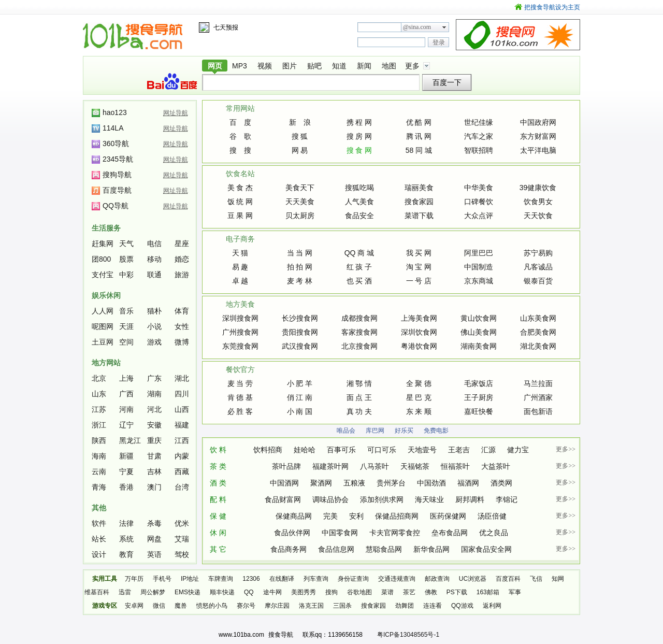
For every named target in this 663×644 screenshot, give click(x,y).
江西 (182, 440)
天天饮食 (538, 216)
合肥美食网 (538, 332)
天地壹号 (422, 450)
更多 (412, 66)
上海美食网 (419, 318)
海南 (99, 456)
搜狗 (331, 592)
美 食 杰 (240, 188)
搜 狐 (300, 136)
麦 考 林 (300, 281)
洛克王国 (311, 606)
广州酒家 (538, 397)
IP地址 (190, 579)
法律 (126, 523)
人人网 (103, 311)
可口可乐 (382, 450)
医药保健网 (448, 516)
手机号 (162, 579)
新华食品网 (431, 549)
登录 (439, 42)
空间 (126, 342)
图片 (290, 66)
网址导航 (176, 113)
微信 (159, 606)
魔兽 (181, 606)
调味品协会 (330, 499)
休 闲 (218, 533)
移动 (154, 259)
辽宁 (126, 425)
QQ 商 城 (359, 253)
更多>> (566, 449)
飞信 (536, 579)
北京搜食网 (359, 346)
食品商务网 (289, 549)
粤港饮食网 (419, 346)
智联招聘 (479, 150)
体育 (182, 311)
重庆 (154, 440)
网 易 (300, 150)
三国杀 (342, 606)
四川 (182, 394)
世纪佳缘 (479, 122)
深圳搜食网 (240, 318)
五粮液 (354, 483)
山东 (99, 394)
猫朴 (154, 311)
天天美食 (300, 202)
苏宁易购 (538, 253)
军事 (515, 592)
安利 (356, 516)
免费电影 (436, 431)
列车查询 (316, 579)
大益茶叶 (496, 466)
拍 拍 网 (300, 267)
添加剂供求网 (382, 499)
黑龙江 (130, 440)
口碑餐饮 (479, 202)
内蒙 (182, 456)
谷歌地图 (359, 592)
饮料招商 (268, 450)
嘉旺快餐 (479, 411)
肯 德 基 (240, 397)
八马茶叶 (374, 466)
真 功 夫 (359, 411)
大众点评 (479, 216)
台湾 (182, 487)
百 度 (240, 122)
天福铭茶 (415, 466)
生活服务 (106, 228)
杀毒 (154, 523)
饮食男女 (538, 202)
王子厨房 (479, 397)
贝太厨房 (300, 216)
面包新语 (538, 411)
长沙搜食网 (300, 318)
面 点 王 (359, 397)
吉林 (154, 471)
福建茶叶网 (330, 466)
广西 (126, 394)
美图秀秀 (304, 592)
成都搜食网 (359, 318)
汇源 (488, 450)
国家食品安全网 (486, 549)
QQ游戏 (462, 606)
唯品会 (346, 431)
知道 (339, 66)
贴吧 (314, 66)
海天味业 (429, 499)
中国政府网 (538, 122)
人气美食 (359, 202)
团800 (101, 259)
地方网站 (106, 363)
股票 (126, 259)
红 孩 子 (359, 267)
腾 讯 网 (419, 136)
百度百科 (508, 579)
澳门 (154, 487)
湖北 (182, 378)
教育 (126, 554)
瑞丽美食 (419, 188)
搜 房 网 (359, 136)
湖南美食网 (479, 346)
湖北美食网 (538, 346)
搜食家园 (419, 202)
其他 (99, 508)
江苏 (99, 409)
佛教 (431, 592)
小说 (154, 326)
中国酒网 (284, 483)
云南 (99, 471)
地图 (389, 66)
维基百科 (97, 592)
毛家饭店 (479, 383)
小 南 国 (300, 411)
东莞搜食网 (240, 346)
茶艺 (409, 592)
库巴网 (375, 431)
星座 (182, 244)
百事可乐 (341, 450)
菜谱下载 (419, 216)
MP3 (240, 66)
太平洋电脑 (538, 150)
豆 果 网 (240, 216)
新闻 (364, 66)
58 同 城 (419, 150)
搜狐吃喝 (359, 188)
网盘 (154, 539)
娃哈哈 (305, 450)
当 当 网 (300, 253)
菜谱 (387, 592)
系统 (126, 539)
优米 (182, 523)
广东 (154, 378)
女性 (182, 326)
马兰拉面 (538, 383)
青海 (99, 487)
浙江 (99, 425)
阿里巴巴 (479, 253)
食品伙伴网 (292, 533)
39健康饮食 (538, 188)
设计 (99, 554)
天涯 (126, 326)
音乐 (126, 311)
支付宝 (103, 275)
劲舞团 (405, 606)
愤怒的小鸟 (212, 606)
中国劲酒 (431, 483)
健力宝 (518, 450)
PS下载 (457, 592)
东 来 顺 (419, 411)
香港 (126, 487)
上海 (126, 378)
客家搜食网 (359, 332)
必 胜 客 (240, 411)
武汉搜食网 (300, 346)
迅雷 (125, 592)
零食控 (409, 533)
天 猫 (240, 253)
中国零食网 (340, 533)
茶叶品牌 (286, 466)
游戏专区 (105, 606)
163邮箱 (488, 592)
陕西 (99, 440)
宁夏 (126, 471)
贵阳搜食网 (300, 332)
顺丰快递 (222, 592)
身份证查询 (353, 579)
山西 (182, 409)
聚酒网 (321, 483)
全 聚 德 (419, 383)
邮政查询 (437, 579)
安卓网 (134, 606)
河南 (126, 409)
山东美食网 (538, 318)
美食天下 (300, 188)
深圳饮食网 (419, 332)
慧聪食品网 (384, 549)
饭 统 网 (240, 202)
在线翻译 (282, 579)
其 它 (218, 549)
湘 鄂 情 (359, 383)
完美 (330, 516)
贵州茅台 (391, 483)
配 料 (218, 499)
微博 (182, 342)
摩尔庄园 (277, 606)
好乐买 (404, 431)
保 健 (218, 516)
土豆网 (103, 342)
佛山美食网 (479, 332)
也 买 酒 (359, 281)
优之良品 (494, 533)
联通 (154, 275)
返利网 (492, 606)
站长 (99, 539)
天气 (126, 244)
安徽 (154, 425)
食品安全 (359, 216)
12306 (251, 579)
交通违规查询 (397, 579)
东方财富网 (538, 136)
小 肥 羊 (300, 383)
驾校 (182, 554)
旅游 (182, 275)
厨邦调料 (470, 499)
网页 (215, 66)
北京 (99, 378)
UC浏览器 (473, 579)
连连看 (433, 606)
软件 (99, 523)
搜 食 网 (359, 150)
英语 (154, 554)
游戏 (154, 342)
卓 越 (240, 281)
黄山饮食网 (479, 318)
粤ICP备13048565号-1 (408, 635)
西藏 (182, 471)
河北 (154, 409)
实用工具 (105, 579)
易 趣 (240, 267)
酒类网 (501, 483)
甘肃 (154, 456)
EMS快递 (188, 592)
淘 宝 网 (419, 267)
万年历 (134, 579)
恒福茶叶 (455, 466)
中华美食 (479, 188)
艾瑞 (182, 539)
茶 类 (218, 466)
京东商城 (479, 281)
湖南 (154, 394)
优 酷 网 (419, 122)
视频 (265, 66)
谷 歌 (240, 136)
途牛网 (272, 592)
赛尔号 (246, 606)
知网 (558, 579)
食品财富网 (283, 499)
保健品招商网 (397, 516)
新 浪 (300, 122)
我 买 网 (419, 253)
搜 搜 (240, 150)
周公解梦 (153, 592)
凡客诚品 (538, 267)
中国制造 (479, 267)
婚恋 (182, 259)
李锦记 (507, 499)
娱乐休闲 (106, 295)
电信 (154, 244)
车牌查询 (221, 579)
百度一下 (447, 82)
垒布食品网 (450, 533)
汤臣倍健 (492, 516)
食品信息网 (336, 549)
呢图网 (103, 326)
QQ (249, 592)
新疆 (126, 456)
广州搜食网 (240, 332)
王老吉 (459, 450)
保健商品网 (294, 516)
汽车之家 (479, 136)
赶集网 (103, 244)
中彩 (126, 275)
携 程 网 (359, 122)
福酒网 (468, 483)
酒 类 (218, 483)
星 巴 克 (419, 397)
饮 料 (218, 450)
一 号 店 (419, 281)
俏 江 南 (300, 397)
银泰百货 (538, 281)
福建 (182, 425)
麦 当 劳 (240, 383)
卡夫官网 (384, 533)
